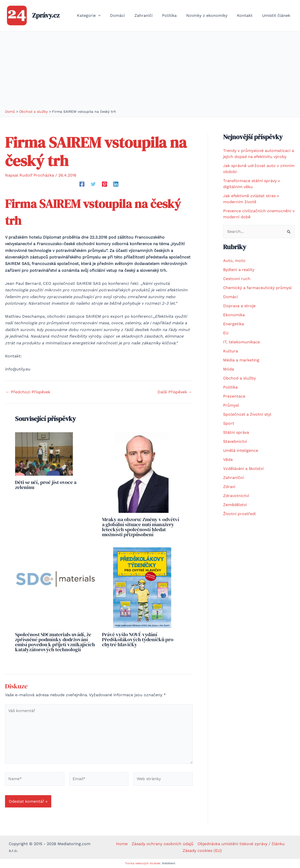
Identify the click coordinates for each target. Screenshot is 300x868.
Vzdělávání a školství (243, 469)
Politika (230, 387)
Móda (229, 369)
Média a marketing (241, 360)
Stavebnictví (235, 441)
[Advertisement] (150, 72)
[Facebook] (82, 184)
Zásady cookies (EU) (202, 851)
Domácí (231, 297)
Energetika (234, 324)
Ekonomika (234, 315)
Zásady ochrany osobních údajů (163, 844)
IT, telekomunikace (241, 342)
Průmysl (231, 405)
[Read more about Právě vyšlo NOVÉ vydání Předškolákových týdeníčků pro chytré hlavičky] (142, 587)
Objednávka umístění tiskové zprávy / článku (241, 844)
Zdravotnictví (236, 496)
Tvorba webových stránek (142, 863)
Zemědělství (235, 505)
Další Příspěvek (175, 392)
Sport (229, 423)
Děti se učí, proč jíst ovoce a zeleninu (46, 485)
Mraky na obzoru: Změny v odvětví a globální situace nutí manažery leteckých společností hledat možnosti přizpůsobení (141, 527)
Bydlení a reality (239, 270)
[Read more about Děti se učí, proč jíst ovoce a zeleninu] (44, 453)
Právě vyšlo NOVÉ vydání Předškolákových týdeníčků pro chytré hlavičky (138, 639)
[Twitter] (93, 184)
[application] (108, 16)
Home (122, 844)
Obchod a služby (239, 378)
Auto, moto (234, 261)
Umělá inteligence (241, 450)
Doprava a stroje (239, 306)
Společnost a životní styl (247, 414)
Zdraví (229, 487)
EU (226, 333)
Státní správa (236, 432)
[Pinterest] (105, 184)
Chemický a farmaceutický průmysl (257, 288)
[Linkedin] (116, 184)
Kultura (231, 351)
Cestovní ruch (237, 279)
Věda (228, 459)
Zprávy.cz (46, 15)
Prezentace (234, 396)
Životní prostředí (239, 514)
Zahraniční (233, 478)
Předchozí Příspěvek (28, 392)
